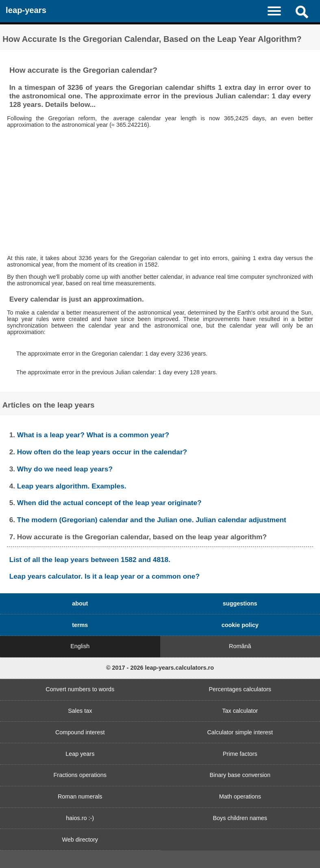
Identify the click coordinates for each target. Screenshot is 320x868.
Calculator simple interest (240, 732)
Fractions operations (80, 775)
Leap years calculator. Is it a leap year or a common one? (104, 576)
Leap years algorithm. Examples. (72, 486)
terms (80, 625)
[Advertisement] (160, 191)
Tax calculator (240, 711)
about (80, 603)
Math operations (240, 796)
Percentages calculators (240, 689)
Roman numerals (80, 796)
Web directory (80, 840)
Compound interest (80, 732)
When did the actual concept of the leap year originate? (109, 503)
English (80, 646)
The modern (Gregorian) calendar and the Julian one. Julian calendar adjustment (152, 520)
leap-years (26, 10)
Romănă (240, 646)
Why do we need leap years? (65, 469)
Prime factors (240, 754)
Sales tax (80, 711)
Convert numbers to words (80, 689)
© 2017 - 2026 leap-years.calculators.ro (160, 668)
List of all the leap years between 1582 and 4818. (90, 560)
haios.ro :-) (80, 818)
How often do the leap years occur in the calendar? (102, 452)
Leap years (80, 754)
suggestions (240, 603)
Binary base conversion (240, 775)
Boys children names (240, 818)
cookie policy (240, 625)
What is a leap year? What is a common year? (93, 435)
